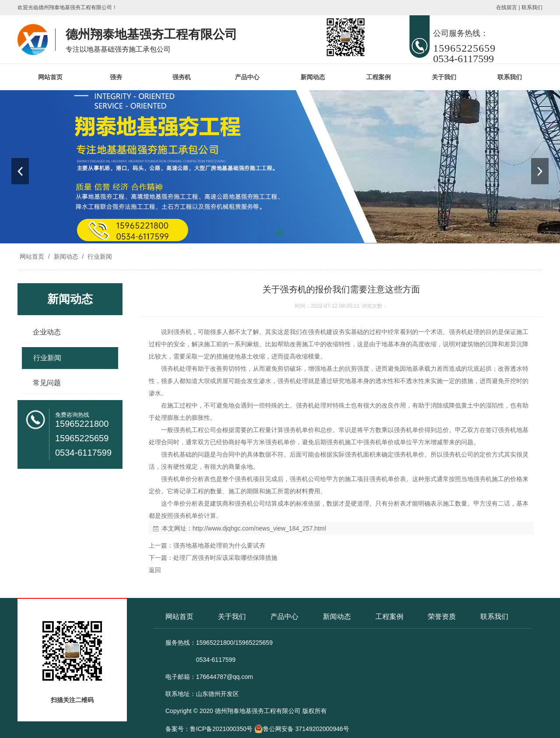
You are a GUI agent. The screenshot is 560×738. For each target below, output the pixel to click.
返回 (155, 570)
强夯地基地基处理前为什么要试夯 (219, 545)
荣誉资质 (442, 617)
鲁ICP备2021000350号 (221, 729)
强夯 (116, 77)
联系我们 (532, 7)
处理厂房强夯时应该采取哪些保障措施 (225, 558)
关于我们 (444, 77)
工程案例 (378, 77)
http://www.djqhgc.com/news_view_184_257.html (259, 528)
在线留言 (507, 7)
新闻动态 (313, 77)
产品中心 (247, 77)
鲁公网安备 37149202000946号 (302, 729)
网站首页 (50, 77)
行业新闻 (99, 257)
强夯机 (182, 77)
